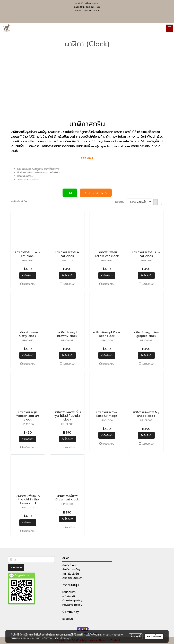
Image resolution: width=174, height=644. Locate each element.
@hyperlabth (92, 3)
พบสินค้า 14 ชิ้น (19, 202)
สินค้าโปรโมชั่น (71, 574)
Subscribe (16, 568)
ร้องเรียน (68, 619)
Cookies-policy (72, 601)
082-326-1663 (93, 7)
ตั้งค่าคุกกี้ (136, 636)
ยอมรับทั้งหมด (154, 636)
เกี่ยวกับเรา (69, 592)
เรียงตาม (121, 202)
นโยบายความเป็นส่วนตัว (42, 638)
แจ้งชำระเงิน (69, 596)
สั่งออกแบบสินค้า (72, 578)
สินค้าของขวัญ (71, 570)
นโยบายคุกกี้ (65, 638)
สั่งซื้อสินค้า (28, 276)
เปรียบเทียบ (29, 284)
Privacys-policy (72, 605)
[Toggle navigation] (170, 28)
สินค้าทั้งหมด (70, 565)
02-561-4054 (92, 11)
